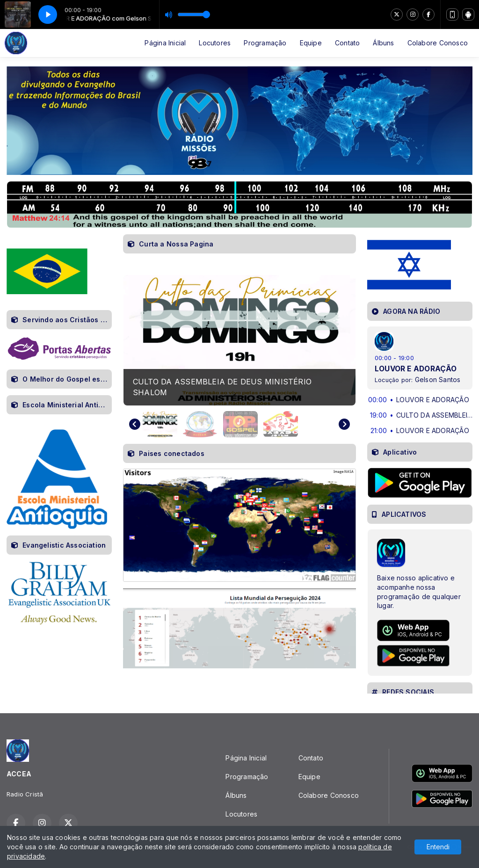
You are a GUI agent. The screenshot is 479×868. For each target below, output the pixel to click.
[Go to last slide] (135, 424)
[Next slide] (344, 424)
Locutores (215, 43)
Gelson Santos (438, 380)
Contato (347, 43)
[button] (160, 424)
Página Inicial (165, 43)
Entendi (438, 847)
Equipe (311, 43)
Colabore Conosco (438, 43)
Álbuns (383, 43)
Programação (265, 43)
